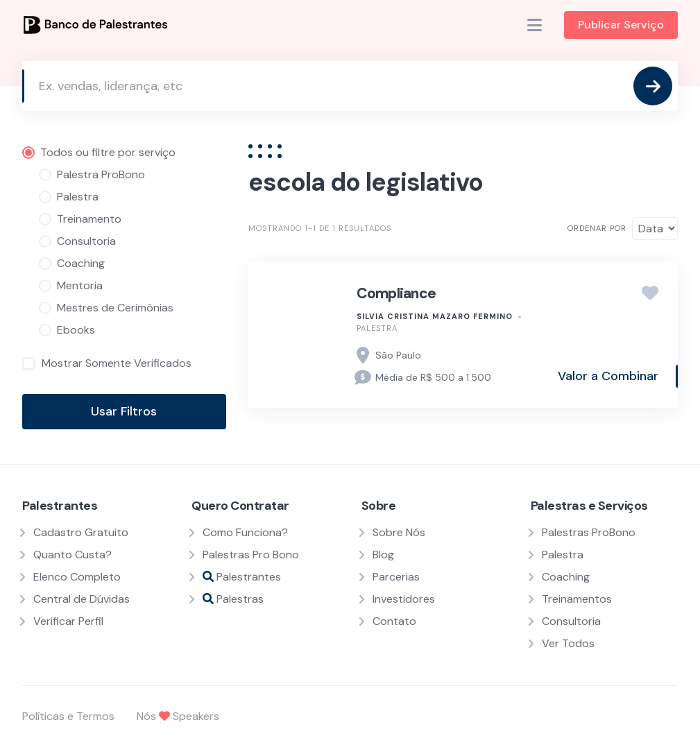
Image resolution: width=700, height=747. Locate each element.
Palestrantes (242, 577)
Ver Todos (568, 643)
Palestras (233, 599)
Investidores (404, 599)
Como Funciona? (245, 532)
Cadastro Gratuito (81, 532)
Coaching (566, 577)
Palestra (377, 328)
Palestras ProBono (589, 532)
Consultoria (571, 621)
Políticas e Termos (68, 716)
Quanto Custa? (72, 555)
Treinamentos (577, 599)
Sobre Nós (399, 532)
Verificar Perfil (68, 621)
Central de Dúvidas (82, 599)
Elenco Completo (77, 577)
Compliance (396, 293)
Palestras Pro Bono (251, 555)
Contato (394, 621)
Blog (383, 555)
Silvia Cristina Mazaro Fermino (435, 316)
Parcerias (396, 577)
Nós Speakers (178, 716)
